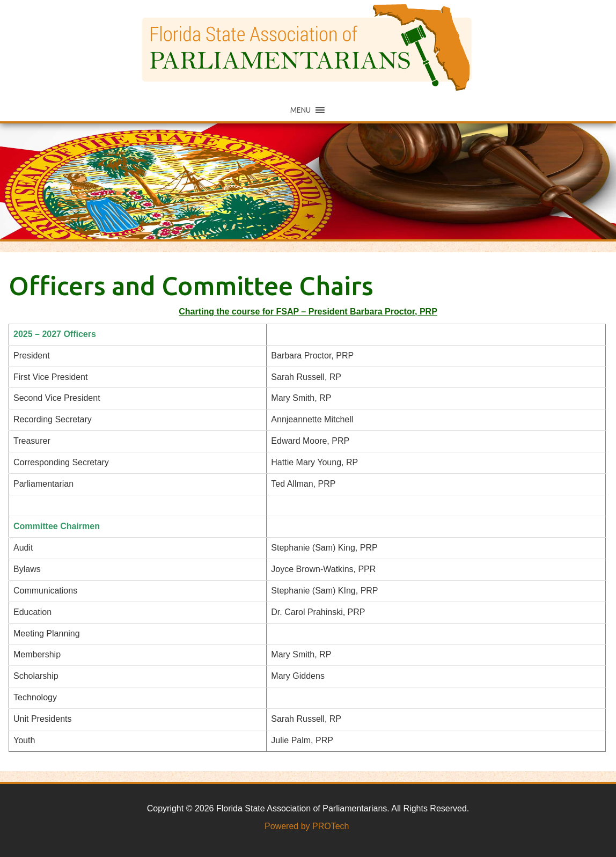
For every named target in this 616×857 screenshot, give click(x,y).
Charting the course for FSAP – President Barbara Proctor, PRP (308, 312)
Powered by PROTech (307, 826)
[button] (300, 110)
